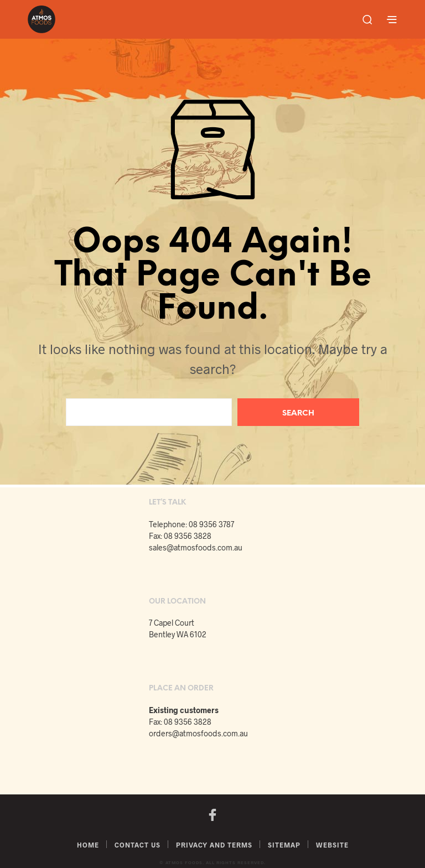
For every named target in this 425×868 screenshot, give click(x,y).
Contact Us (138, 845)
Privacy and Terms (214, 845)
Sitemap (284, 845)
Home (88, 845)
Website (332, 845)
